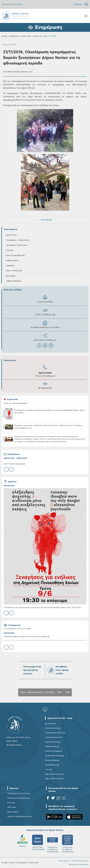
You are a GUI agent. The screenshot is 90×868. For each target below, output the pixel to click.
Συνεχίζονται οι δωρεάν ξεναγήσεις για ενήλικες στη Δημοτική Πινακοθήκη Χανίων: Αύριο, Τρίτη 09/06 (42, 608)
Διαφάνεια (10, 266)
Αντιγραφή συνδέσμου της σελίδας (45, 325)
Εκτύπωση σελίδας (45, 299)
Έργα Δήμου (11, 276)
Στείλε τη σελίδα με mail (45, 312)
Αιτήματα (78, 4)
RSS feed (11, 807)
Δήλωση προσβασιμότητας (20, 816)
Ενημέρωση (14, 36)
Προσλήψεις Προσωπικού (17, 245)
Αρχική (4, 36)
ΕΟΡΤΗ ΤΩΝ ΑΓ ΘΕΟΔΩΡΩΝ (14, 464)
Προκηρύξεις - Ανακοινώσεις (18, 240)
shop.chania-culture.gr (55, 733)
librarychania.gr (52, 760)
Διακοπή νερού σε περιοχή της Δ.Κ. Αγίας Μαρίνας (27, 637)
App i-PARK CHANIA (54, 779)
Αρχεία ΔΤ (37, 36)
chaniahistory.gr (52, 765)
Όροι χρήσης (63, 861)
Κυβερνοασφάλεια (14, 281)
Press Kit (10, 250)
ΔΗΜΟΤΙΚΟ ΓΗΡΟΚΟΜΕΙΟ (24, 843)
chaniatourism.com (53, 737)
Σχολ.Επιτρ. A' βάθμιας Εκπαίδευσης (38, 844)
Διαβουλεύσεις (12, 261)
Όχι (68, 692)
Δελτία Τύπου (26, 36)
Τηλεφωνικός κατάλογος (19, 793)
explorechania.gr (53, 742)
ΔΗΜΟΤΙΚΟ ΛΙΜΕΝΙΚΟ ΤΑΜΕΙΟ (68, 844)
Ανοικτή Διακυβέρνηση (15, 255)
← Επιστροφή (45, 220)
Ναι (60, 692)
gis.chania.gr (51, 724)
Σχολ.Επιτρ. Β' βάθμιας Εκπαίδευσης (53, 844)
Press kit (11, 803)
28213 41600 (45, 373)
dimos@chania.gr (45, 388)
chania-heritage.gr (53, 751)
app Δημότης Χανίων (55, 774)
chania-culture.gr (53, 728)
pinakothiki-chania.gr (55, 756)
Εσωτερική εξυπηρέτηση (18, 798)
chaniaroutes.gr (52, 746)
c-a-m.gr (49, 769)
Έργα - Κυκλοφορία (14, 271)
